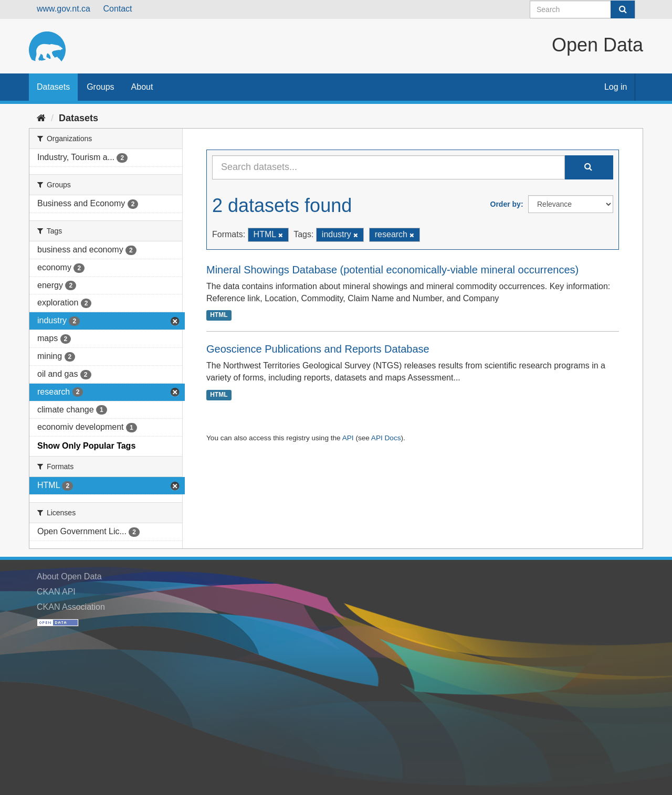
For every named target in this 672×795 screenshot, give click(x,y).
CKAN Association (71, 607)
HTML (219, 315)
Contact (117, 9)
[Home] (41, 118)
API (348, 438)
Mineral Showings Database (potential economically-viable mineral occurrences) (392, 270)
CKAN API (56, 592)
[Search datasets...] (388, 167)
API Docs (386, 438)
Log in (616, 87)
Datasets (53, 87)
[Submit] (623, 9)
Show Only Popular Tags (86, 446)
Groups (100, 87)
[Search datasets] (582, 9)
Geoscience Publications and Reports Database (318, 349)
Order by (506, 204)
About (142, 87)
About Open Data (69, 576)
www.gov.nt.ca (64, 9)
